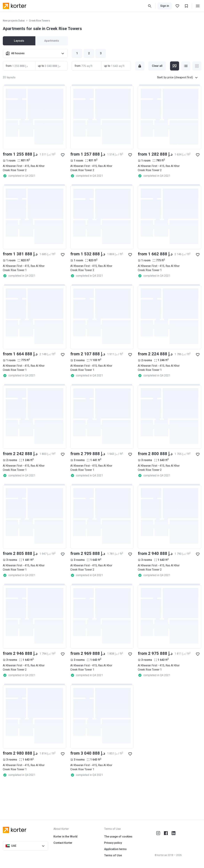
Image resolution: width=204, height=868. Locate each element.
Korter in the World (65, 837)
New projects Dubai (14, 21)
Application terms (115, 849)
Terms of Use (113, 855)
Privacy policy (113, 843)
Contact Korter (63, 843)
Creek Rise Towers (39, 21)
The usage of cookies (118, 837)
